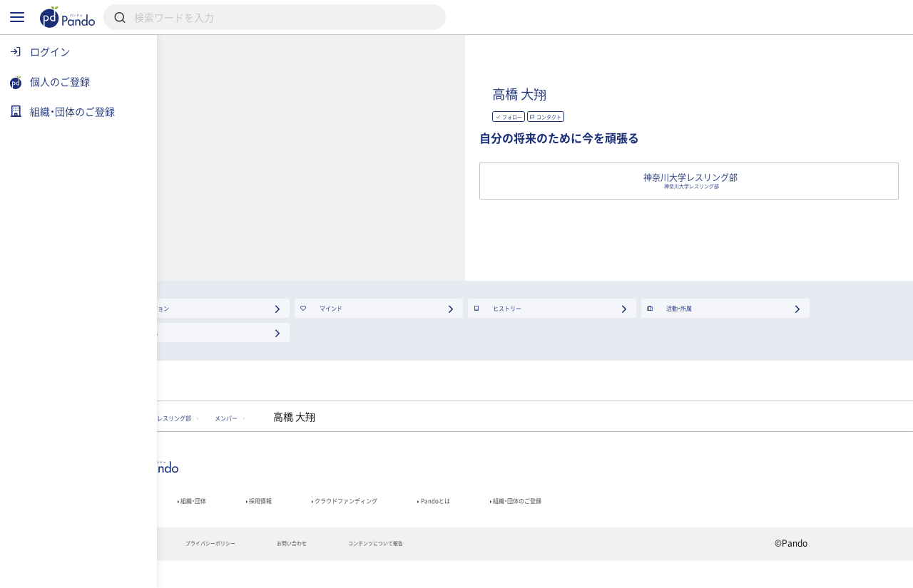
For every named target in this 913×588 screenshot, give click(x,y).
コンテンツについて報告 (538, 571)
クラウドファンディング (490, 520)
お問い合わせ (423, 571)
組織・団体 (282, 520)
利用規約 (211, 571)
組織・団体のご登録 (727, 520)
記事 (205, 520)
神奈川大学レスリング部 (257, 430)
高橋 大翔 (663, 89)
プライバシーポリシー (313, 571)
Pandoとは (614, 520)
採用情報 (370, 520)
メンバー (372, 430)
